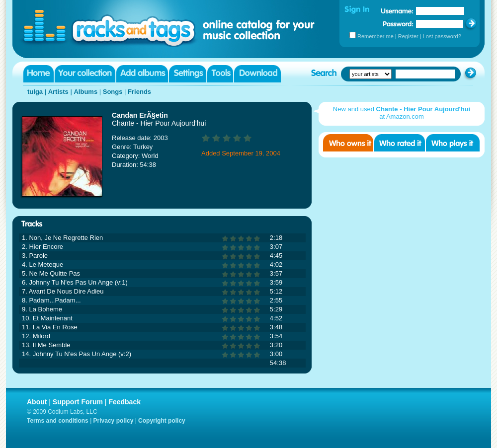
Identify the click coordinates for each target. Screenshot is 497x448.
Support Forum (78, 402)
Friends (139, 92)
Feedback (124, 402)
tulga (35, 92)
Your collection (85, 74)
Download (257, 74)
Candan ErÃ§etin (140, 115)
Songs (113, 92)
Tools (220, 74)
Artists (58, 92)
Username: (397, 11)
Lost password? (442, 36)
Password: (398, 24)
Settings (188, 74)
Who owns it (348, 143)
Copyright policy (162, 421)
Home (39, 74)
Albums (85, 92)
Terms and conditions (58, 421)
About (37, 402)
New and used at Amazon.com (402, 113)
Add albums (142, 74)
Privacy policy (114, 421)
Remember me (375, 36)
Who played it (453, 143)
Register (408, 36)
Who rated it (400, 143)
